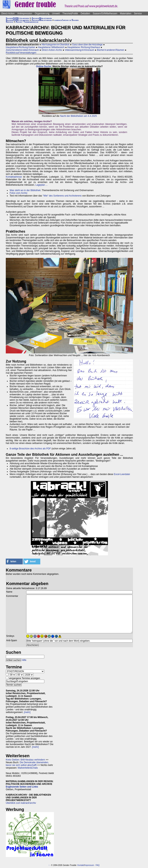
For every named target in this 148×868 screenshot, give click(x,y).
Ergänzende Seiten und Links (22, 787)
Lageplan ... (42, 185)
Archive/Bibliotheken (42, 18)
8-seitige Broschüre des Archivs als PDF (30, 449)
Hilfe (24, 660)
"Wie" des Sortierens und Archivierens (62, 196)
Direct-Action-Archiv (52, 50)
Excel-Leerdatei (122, 474)
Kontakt (81, 865)
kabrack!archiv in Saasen (66, 20)
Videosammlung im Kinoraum (79, 50)
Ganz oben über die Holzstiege (87, 45)
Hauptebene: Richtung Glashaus (84, 47)
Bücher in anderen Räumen (111, 50)
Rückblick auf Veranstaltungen (21, 53)
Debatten (85, 14)
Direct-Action (8, 14)
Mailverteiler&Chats (28, 768)
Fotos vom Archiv (18, 193)
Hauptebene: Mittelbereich (51, 47)
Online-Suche (43, 66)
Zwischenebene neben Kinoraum (22, 50)
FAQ (98, 865)
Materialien (126, 14)
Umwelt (56, 14)
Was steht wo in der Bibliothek (25, 190)
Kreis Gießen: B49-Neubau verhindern (25, 760)
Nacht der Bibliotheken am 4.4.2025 (79, 116)
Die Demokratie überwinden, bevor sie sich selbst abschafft (27, 764)
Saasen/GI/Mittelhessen (105, 14)
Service (138, 14)
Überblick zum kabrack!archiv (21, 803)
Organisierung (42, 14)
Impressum (89, 865)
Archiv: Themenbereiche (27, 22)
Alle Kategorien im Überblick (55, 45)
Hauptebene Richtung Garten (21, 47)
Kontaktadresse (14, 177)
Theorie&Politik (70, 14)
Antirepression (25, 14)
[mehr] (27, 712)
